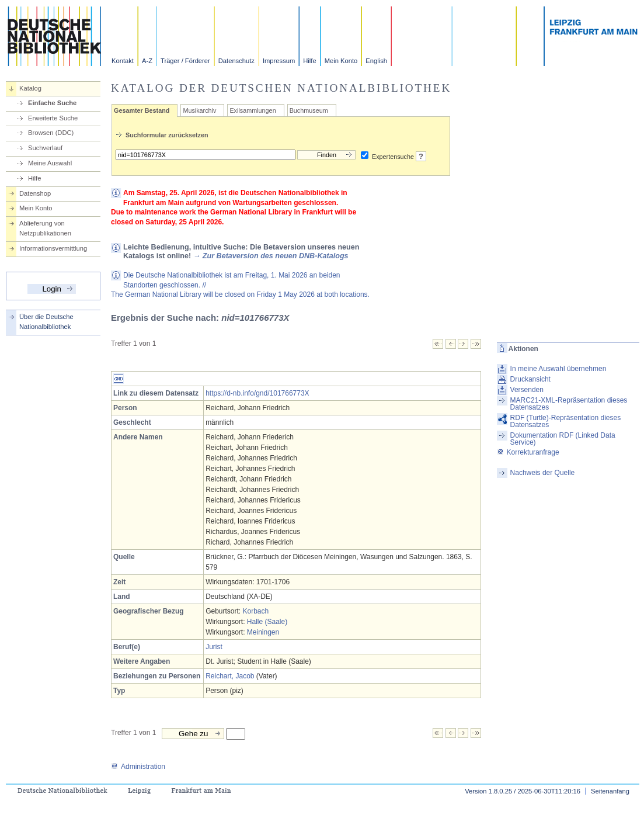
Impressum (279, 61)
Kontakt (123, 61)
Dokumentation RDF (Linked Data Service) (563, 439)
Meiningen (263, 632)
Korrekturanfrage (528, 452)
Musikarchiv (199, 110)
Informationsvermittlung (53, 248)
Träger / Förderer (185, 61)
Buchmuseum (309, 110)
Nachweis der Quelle (543, 473)
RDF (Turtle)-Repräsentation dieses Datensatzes (566, 421)
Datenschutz (236, 61)
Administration (138, 767)
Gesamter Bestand (142, 110)
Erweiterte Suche (53, 118)
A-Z (147, 61)
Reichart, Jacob (230, 676)
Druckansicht (530, 379)
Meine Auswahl (50, 163)
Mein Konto (341, 61)
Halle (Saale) (267, 622)
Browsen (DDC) (51, 133)
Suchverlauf (45, 148)
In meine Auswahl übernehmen (558, 369)
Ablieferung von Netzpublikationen (45, 228)
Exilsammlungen (253, 110)
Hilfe (309, 61)
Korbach (255, 611)
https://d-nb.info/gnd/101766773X (257, 393)
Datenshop (35, 193)
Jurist (214, 647)
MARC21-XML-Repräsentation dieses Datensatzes (569, 404)
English (376, 61)
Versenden (527, 390)
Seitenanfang (610, 791)
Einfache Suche (52, 103)
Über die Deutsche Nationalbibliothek (46, 322)
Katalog (30, 88)
